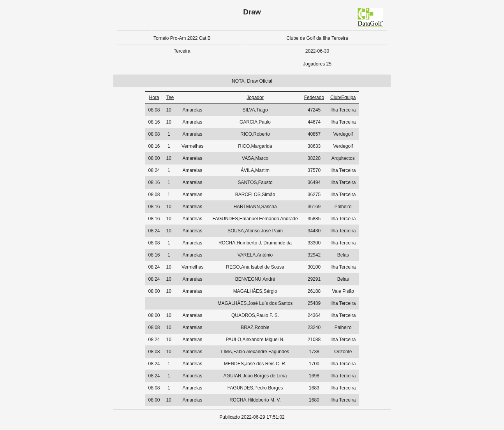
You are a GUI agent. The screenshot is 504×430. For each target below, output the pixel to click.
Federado (314, 97)
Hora (154, 97)
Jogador (255, 97)
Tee (170, 97)
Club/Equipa (343, 97)
